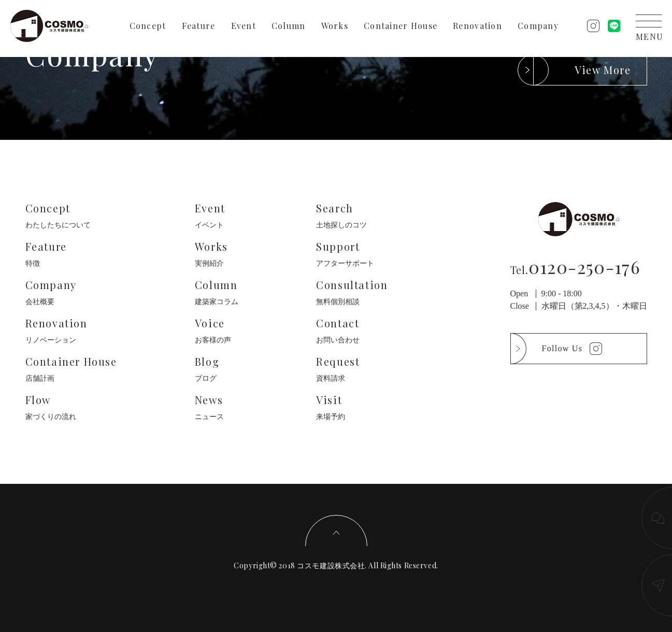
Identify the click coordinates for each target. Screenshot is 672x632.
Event (244, 26)
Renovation (477, 26)
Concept (148, 26)
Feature (199, 26)
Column (289, 26)
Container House (401, 26)
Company (538, 26)
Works (335, 26)
